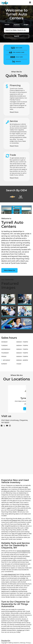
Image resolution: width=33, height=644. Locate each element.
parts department (10, 574)
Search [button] (17, 36)
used (20, 534)
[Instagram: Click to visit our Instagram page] (10, 426)
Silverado (20, 510)
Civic (23, 506)
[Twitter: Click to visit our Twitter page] (4, 426)
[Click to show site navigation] (30, 3)
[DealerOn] (6, 641)
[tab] (7, 24)
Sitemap (23, 643)
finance (14, 520)
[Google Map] (16, 451)
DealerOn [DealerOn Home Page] (16, 643)
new (20, 487)
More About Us (9, 270)
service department (23, 551)
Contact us (20, 630)
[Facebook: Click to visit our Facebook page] (2, 426)
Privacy (28, 643)
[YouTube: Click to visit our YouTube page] (7, 426)
